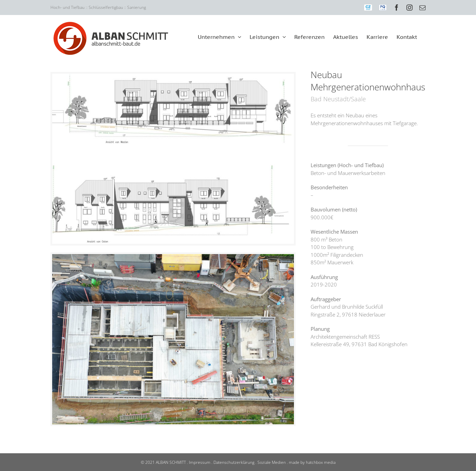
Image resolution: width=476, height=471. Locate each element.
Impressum (200, 462)
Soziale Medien (272, 462)
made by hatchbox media (312, 462)
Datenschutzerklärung (234, 462)
